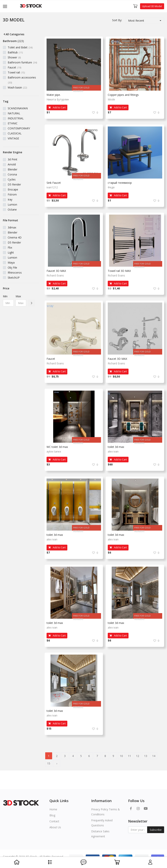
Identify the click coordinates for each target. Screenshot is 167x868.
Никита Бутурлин (58, 99)
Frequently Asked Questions (102, 823)
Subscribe (156, 830)
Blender (13, 169)
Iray (10, 199)
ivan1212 (52, 187)
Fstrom (12, 194)
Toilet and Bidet (20, 47)
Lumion (12, 204)
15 (49, 763)
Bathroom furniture (22, 62)
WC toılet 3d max (57, 447)
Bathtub (15, 52)
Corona (12, 174)
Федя (111, 187)
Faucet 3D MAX (56, 271)
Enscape (13, 189)
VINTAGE (13, 138)
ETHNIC (13, 123)
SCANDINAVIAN (18, 108)
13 (146, 756)
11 (129, 756)
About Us (55, 827)
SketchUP (14, 278)
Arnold (12, 164)
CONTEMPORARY (19, 128)
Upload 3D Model (152, 6)
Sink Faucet (54, 183)
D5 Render (14, 184)
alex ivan (113, 451)
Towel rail (16, 72)
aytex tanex (54, 451)
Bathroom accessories (22, 80)
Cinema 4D (15, 237)
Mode (111, 99)
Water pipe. (54, 95)
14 (154, 756)
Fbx (10, 247)
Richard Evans (55, 275)
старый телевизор (120, 183)
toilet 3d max (116, 447)
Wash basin (17, 87)
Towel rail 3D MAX (119, 271)
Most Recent (136, 21)
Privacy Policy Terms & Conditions (106, 812)
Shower (14, 57)
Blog (52, 815)
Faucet (14, 67)
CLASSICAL (15, 133)
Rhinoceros (15, 273)
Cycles (12, 179)
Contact (54, 821)
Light (11, 252)
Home (53, 809)
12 (138, 756)
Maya (11, 263)
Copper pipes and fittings (123, 95)
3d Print (13, 159)
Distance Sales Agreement (100, 834)
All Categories (14, 34)
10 (121, 756)
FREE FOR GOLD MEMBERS (81, 88)
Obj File (12, 268)
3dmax (12, 227)
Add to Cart (57, 107)
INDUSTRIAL (16, 118)
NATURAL (14, 113)
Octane (12, 209)
